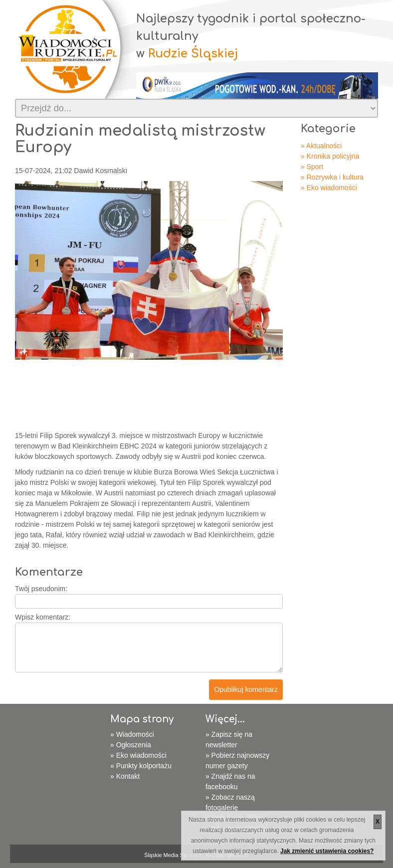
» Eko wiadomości (329, 188)
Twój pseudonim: (41, 589)
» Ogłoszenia (131, 745)
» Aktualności (321, 146)
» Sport (312, 167)
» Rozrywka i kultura (332, 177)
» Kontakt (125, 776)
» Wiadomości (132, 734)
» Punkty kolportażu (141, 766)
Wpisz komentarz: (43, 617)
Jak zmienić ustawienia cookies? (327, 851)
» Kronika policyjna (330, 156)
